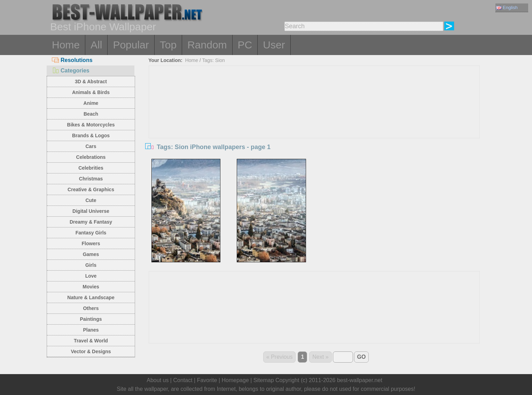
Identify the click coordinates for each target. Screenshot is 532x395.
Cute (91, 200)
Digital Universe (91, 211)
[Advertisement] (314, 118)
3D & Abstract (91, 82)
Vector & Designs (91, 351)
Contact (183, 380)
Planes (91, 330)
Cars (91, 146)
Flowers (91, 243)
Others (91, 308)
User (274, 45)
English (507, 7)
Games (91, 254)
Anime (91, 103)
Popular (131, 45)
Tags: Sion (214, 60)
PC (245, 45)
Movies (91, 287)
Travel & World (91, 341)
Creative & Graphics (91, 189)
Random (207, 45)
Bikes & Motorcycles (91, 125)
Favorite (207, 380)
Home (66, 45)
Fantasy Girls (91, 233)
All (96, 45)
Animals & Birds (91, 92)
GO (362, 357)
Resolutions (72, 60)
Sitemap (264, 380)
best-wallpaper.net (360, 380)
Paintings (91, 319)
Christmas (91, 179)
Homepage (235, 380)
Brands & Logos (91, 135)
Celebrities (91, 168)
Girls (91, 265)
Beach (91, 114)
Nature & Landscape (91, 297)
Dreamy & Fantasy (91, 222)
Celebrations (91, 157)
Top (168, 45)
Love (91, 276)
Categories (71, 71)
